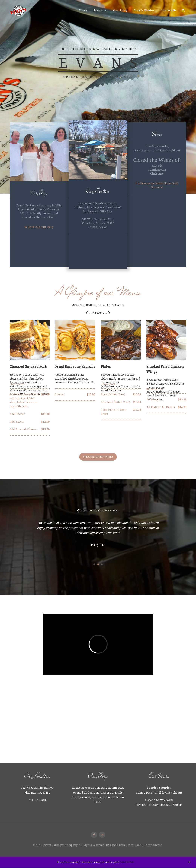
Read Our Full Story (39, 227)
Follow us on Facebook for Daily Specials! (157, 185)
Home (83, 10)
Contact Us (169, 10)
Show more (155, 389)
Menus (99, 10)
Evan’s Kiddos (144, 10)
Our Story (120, 10)
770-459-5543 (127, 862)
